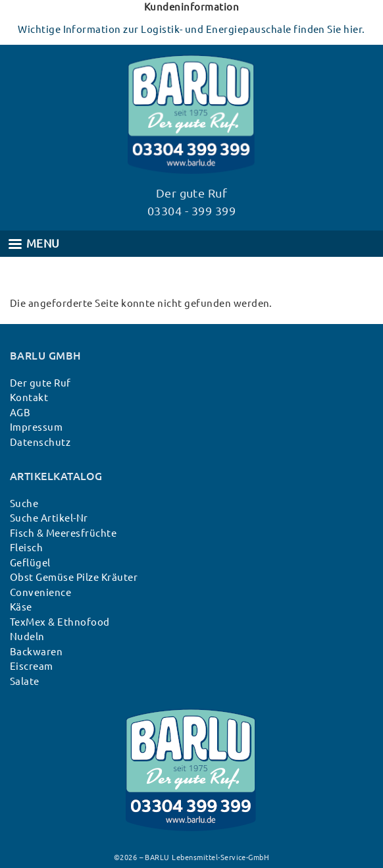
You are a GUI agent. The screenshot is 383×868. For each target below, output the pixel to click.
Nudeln (27, 637)
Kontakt (29, 397)
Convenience (40, 592)
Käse (21, 607)
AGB (20, 413)
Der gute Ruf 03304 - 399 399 (191, 202)
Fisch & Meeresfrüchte (63, 533)
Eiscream (32, 666)
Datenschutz (40, 442)
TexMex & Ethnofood (60, 622)
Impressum (36, 427)
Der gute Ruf (40, 383)
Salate (25, 681)
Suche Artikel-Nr (49, 518)
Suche (24, 503)
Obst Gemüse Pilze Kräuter (74, 577)
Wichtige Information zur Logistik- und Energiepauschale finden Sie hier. (191, 29)
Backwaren (36, 652)
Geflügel (30, 563)
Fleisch (26, 548)
